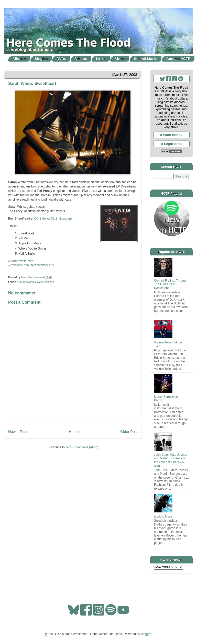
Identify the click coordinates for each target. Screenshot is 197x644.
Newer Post (18, 432)
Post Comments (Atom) (82, 447)
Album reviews (27, 282)
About (120, 59)
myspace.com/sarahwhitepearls (32, 265)
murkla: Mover (164, 517)
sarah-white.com (22, 261)
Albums (19, 59)
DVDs (61, 59)
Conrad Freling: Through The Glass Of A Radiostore (171, 284)
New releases (45, 282)
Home (74, 432)
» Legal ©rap (171, 144)
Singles (41, 59)
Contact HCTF (178, 59)
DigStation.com (61, 219)
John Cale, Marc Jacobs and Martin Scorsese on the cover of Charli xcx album (171, 460)
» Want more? (171, 135)
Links (101, 59)
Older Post (129, 432)
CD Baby (40, 219)
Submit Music (146, 59)
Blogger (146, 634)
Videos (81, 59)
